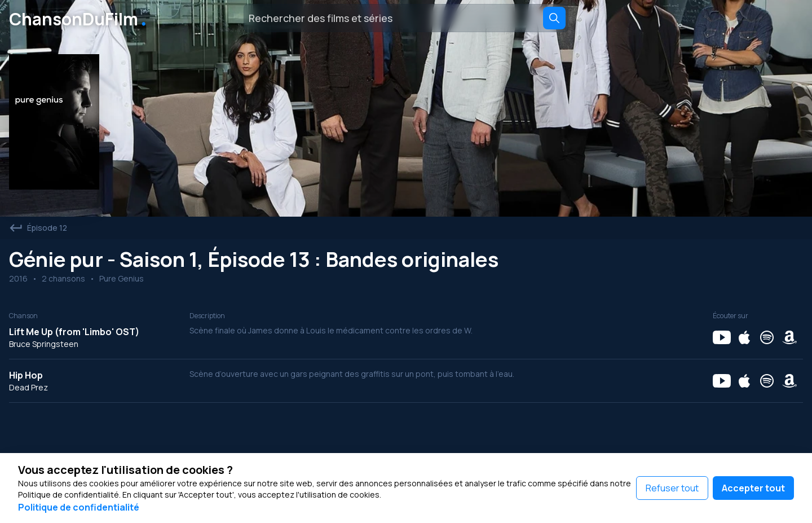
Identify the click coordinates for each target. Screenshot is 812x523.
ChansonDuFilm (80, 18)
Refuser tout (672, 488)
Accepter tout (753, 488)
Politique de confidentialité (79, 507)
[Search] (554, 18)
